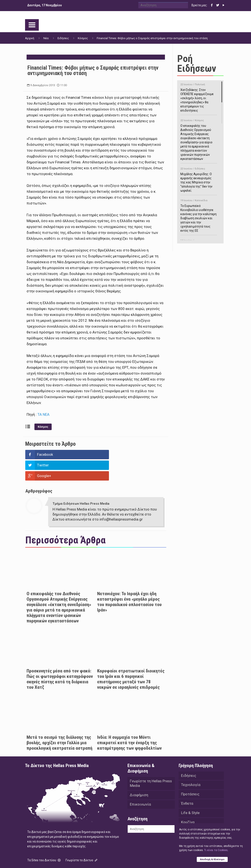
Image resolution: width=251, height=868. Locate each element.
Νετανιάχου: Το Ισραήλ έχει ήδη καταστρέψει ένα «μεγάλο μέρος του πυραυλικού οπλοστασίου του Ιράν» (129, 581)
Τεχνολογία (191, 764)
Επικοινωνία (140, 784)
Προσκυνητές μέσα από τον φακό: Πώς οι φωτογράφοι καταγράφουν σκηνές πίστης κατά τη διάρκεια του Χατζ (60, 658)
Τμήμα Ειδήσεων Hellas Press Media (81, 482)
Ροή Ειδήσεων (197, 64)
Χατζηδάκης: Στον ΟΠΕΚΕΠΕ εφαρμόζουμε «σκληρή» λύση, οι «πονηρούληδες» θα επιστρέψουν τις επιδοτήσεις (199, 97)
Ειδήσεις (63, 38)
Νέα (46, 38)
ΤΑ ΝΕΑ (43, 414)
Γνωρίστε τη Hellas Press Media (151, 762)
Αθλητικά (189, 812)
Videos (187, 821)
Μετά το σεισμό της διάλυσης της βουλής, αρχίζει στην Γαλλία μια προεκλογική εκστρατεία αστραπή (59, 721)
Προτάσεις (190, 774)
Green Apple (152, 859)
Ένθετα (187, 783)
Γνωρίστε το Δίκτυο (82, 839)
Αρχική (30, 38)
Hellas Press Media (81, 859)
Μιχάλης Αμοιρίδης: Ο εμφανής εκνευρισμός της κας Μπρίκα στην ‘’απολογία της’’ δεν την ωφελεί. (199, 179)
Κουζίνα (188, 802)
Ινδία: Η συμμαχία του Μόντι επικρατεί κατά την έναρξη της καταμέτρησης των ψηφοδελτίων (129, 721)
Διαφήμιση (139, 774)
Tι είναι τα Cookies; (216, 850)
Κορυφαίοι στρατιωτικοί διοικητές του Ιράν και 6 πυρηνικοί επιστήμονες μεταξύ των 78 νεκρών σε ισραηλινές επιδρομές (131, 658)
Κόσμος (83, 38)
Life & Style (190, 793)
